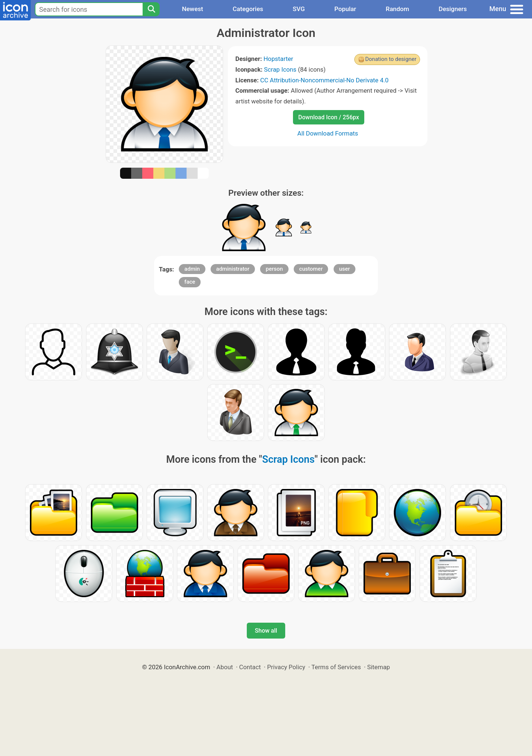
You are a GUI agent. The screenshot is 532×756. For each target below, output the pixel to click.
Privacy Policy (286, 667)
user (345, 269)
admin (192, 269)
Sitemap (379, 667)
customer (311, 269)
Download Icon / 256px (328, 117)
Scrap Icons (280, 69)
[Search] (151, 9)
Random (397, 9)
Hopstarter (278, 59)
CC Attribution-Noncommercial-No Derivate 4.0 (324, 80)
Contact (250, 667)
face (190, 282)
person (274, 269)
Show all (266, 631)
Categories (248, 9)
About (225, 667)
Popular (345, 9)
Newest (192, 9)
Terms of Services (336, 667)
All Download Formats (328, 133)
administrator (233, 269)
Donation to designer (391, 59)
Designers (453, 9)
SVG (299, 9)
